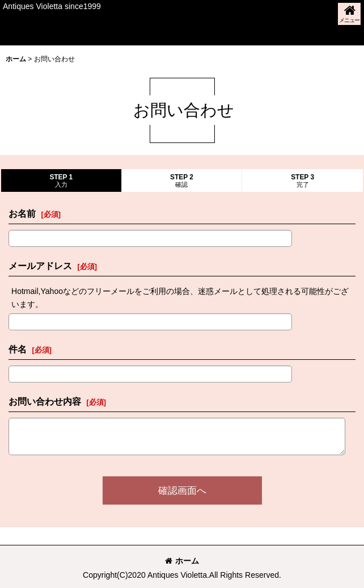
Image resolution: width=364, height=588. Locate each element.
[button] (349, 14)
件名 (18, 349)
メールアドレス (40, 266)
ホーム (182, 561)
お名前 (22, 213)
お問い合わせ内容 (45, 401)
